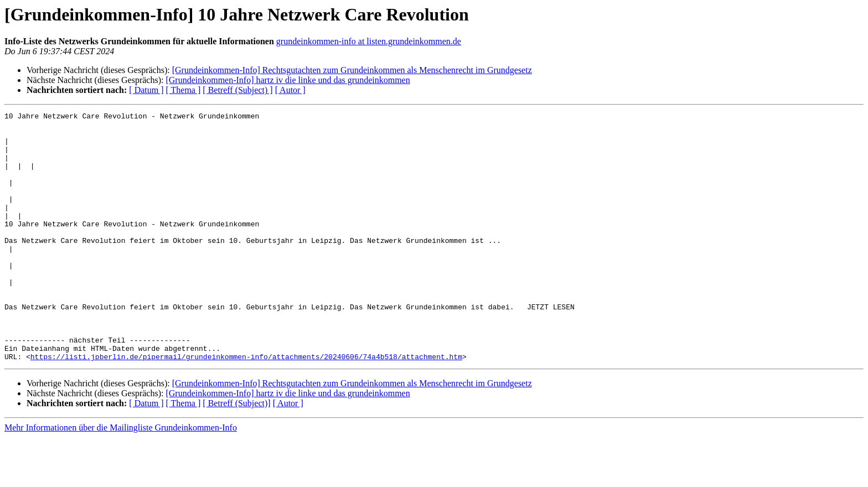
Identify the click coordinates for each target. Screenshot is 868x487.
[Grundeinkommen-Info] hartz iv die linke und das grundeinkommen (288, 80)
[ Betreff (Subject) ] (237, 90)
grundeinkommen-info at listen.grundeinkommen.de (369, 41)
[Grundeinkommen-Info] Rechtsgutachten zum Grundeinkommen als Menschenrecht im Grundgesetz (352, 70)
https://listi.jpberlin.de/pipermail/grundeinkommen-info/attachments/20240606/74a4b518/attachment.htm (246, 406)
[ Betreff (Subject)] (236, 453)
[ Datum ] (146, 90)
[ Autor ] (290, 90)
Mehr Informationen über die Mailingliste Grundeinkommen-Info (121, 477)
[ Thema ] (184, 90)
